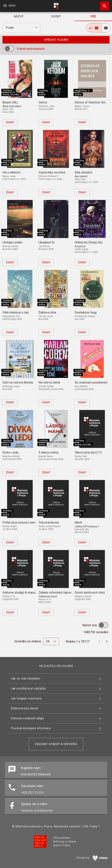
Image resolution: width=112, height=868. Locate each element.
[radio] (94, 28)
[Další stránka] (107, 641)
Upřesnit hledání (56, 40)
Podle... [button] (11, 28)
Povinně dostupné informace (31, 728)
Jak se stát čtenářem (25, 679)
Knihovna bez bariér (25, 708)
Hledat (103, 4)
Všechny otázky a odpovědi (56, 744)
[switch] (9, 49)
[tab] (19, 17)
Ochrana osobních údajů (27, 718)
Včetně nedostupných (31, 49)
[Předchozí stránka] (99, 641)
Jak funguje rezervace (26, 698)
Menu (9, 6)
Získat (10, 122)
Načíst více (90, 625)
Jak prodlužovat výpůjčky (28, 688)
